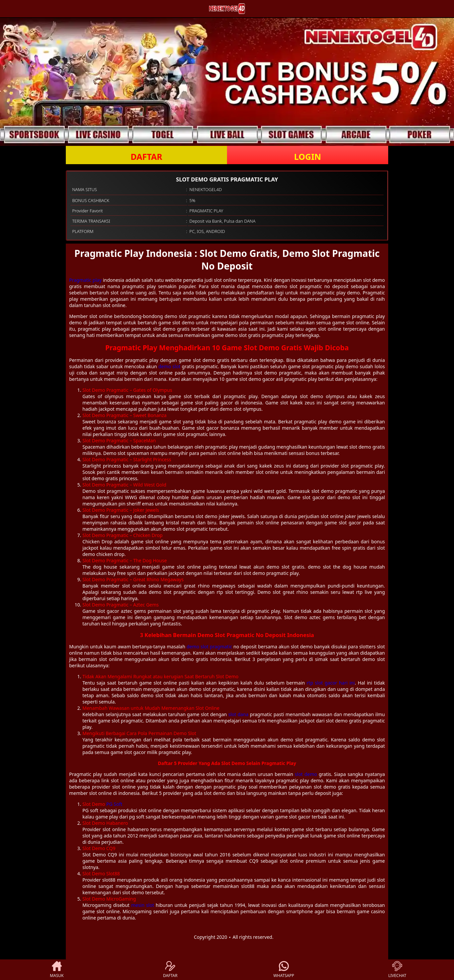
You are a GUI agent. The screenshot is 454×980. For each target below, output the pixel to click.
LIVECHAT (397, 970)
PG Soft (114, 804)
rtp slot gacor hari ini (331, 683)
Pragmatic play (85, 280)
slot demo (306, 774)
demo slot (169, 366)
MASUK (57, 970)
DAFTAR (146, 157)
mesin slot (143, 905)
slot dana (238, 714)
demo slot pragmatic (209, 647)
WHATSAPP (284, 970)
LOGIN (308, 157)
